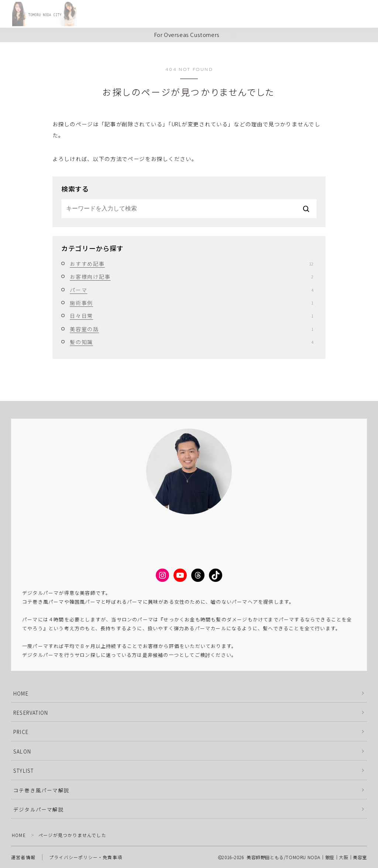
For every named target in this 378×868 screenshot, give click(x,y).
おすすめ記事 (192, 264)
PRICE (21, 732)
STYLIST (23, 771)
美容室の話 (192, 329)
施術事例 (192, 303)
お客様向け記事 (192, 277)
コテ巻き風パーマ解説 (41, 790)
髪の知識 (192, 342)
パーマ (192, 290)
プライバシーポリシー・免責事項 (86, 857)
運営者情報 (23, 857)
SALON (22, 751)
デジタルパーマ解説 (39, 809)
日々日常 (192, 316)
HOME (21, 693)
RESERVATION (31, 713)
